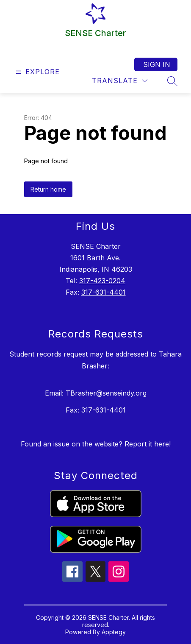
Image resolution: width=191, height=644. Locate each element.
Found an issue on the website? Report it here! (96, 444)
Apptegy (114, 632)
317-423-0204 (102, 281)
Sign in (157, 64)
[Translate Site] (120, 81)
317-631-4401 (104, 292)
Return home (48, 189)
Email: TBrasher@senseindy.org (96, 393)
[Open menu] (37, 72)
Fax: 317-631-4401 (96, 410)
